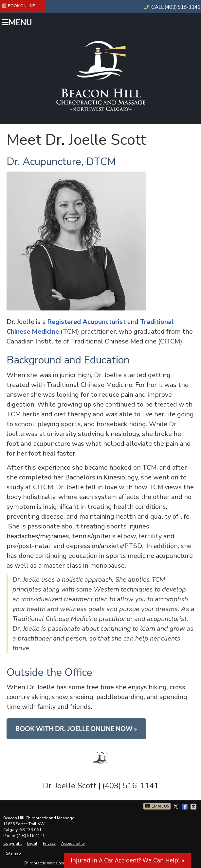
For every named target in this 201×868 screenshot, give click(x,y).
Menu (17, 22)
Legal (32, 843)
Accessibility (73, 843)
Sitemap (13, 853)
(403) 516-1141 (183, 7)
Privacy (49, 843)
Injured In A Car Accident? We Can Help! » (128, 860)
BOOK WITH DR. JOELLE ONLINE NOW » (76, 729)
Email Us (157, 806)
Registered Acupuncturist (86, 322)
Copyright (12, 843)
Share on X (176, 807)
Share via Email (194, 807)
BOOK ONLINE (19, 6)
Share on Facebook (185, 807)
